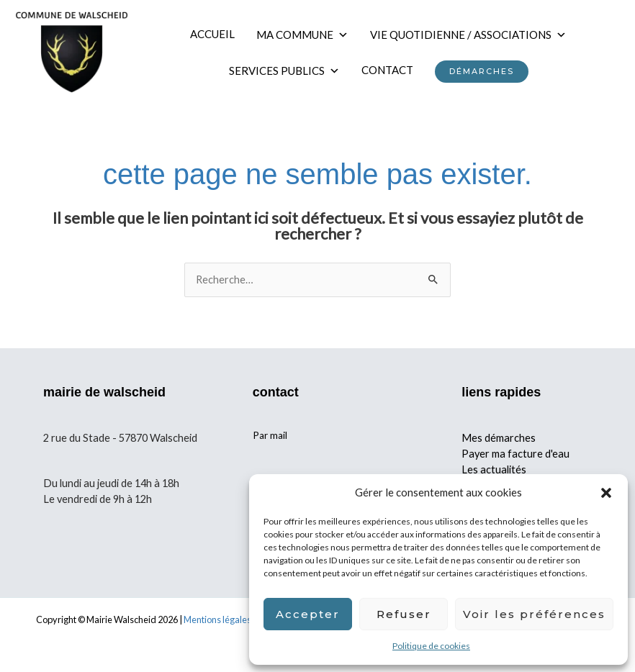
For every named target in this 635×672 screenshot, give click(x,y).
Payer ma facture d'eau (515, 460)
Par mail (270, 442)
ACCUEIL (217, 37)
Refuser (404, 614)
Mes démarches (499, 444)
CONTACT (392, 73)
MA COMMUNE (307, 37)
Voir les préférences (534, 614)
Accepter (308, 614)
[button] (606, 493)
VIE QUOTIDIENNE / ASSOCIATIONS (473, 37)
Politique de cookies (431, 646)
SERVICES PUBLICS (289, 73)
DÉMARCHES (486, 75)
